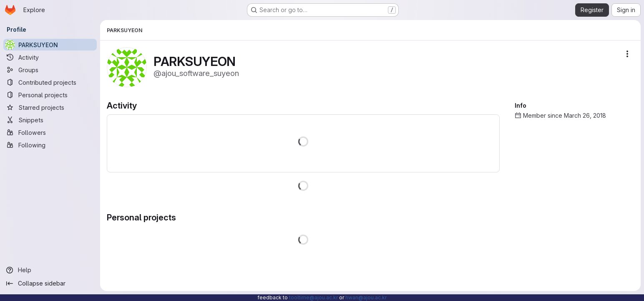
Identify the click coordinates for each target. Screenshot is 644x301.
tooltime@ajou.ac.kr (313, 297)
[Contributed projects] (50, 82)
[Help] (50, 270)
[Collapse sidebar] (50, 283)
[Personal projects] (50, 95)
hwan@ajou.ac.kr (366, 297)
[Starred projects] (50, 107)
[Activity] (50, 57)
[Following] (50, 145)
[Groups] (50, 70)
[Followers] (50, 132)
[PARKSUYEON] (50, 45)
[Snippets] (50, 120)
